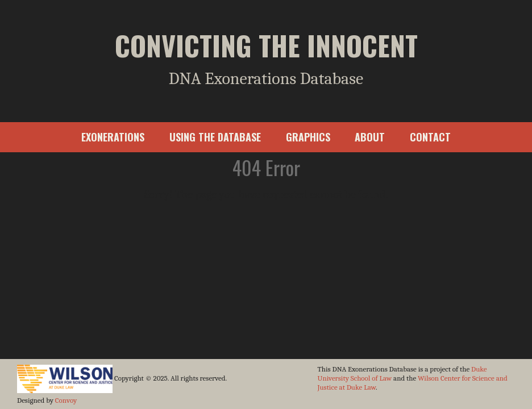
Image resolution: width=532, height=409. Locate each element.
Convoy (66, 400)
